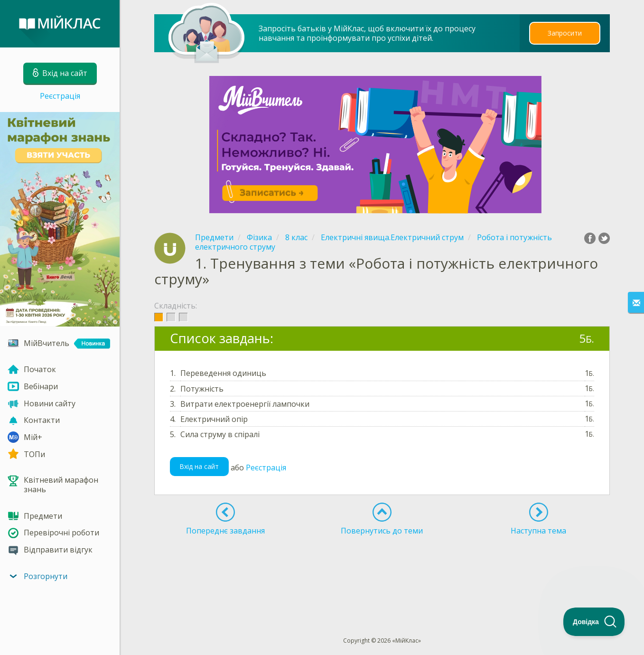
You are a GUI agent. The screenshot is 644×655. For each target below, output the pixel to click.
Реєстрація (60, 96)
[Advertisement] (382, 569)
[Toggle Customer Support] (594, 622)
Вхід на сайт (199, 466)
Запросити (565, 33)
